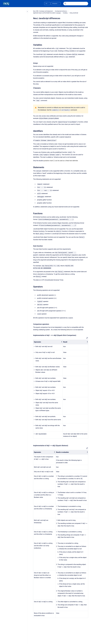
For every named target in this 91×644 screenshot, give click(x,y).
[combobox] (76, 4)
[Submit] (65, 4)
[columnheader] (48, 342)
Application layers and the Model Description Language (47, 13)
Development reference (61, 11)
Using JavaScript (74, 13)
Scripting (65, 13)
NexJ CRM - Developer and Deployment (43, 11)
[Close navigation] (27, 11)
